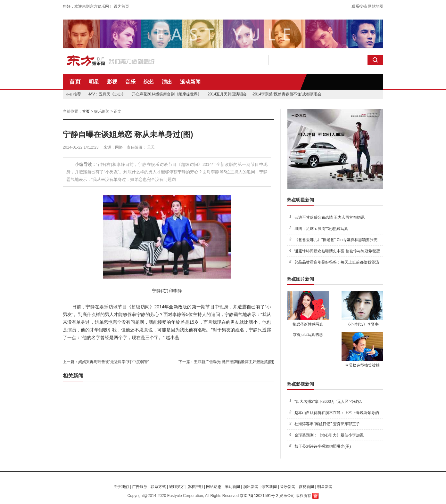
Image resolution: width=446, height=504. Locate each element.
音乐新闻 (288, 487)
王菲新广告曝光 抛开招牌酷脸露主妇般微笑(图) (234, 362)
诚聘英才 (177, 487)
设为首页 (121, 6)
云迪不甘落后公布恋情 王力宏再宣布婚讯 (330, 217)
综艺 (149, 82)
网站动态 (214, 487)
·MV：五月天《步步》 (107, 94)
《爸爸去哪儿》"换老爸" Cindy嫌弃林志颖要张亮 (336, 240)
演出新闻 (251, 487)
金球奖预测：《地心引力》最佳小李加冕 (329, 435)
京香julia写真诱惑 (308, 335)
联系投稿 (359, 6)
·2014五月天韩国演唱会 (227, 94)
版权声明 (195, 487)
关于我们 (121, 487)
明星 (94, 82)
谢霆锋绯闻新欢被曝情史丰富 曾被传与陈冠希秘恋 (337, 251)
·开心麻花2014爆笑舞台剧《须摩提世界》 (166, 94)
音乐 (130, 82)
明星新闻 (325, 487)
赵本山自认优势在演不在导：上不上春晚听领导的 (337, 413)
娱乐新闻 (102, 111)
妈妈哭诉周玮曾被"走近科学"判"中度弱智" (114, 362)
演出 (167, 82)
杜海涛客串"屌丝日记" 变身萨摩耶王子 (327, 424)
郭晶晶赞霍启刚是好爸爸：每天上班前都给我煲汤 (337, 262)
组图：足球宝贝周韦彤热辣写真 (321, 229)
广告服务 (140, 487)
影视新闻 (306, 487)
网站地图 (376, 6)
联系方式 (158, 487)
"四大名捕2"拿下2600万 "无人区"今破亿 (328, 402)
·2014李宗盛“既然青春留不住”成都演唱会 (286, 94)
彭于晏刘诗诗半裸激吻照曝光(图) (323, 446)
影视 (112, 82)
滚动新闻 (190, 82)
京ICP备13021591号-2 (259, 496)
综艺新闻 (269, 487)
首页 (75, 82)
